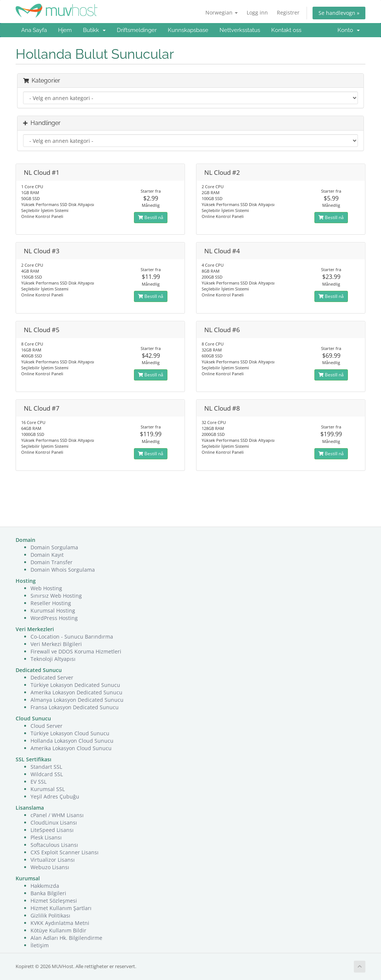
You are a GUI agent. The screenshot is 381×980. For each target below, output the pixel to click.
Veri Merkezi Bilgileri (56, 644)
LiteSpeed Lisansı (52, 830)
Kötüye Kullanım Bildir (58, 930)
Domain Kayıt (47, 555)
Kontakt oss (286, 30)
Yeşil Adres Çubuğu (55, 796)
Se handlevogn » (339, 13)
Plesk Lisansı (46, 837)
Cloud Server (47, 726)
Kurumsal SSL (48, 789)
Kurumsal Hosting (53, 611)
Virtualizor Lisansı (53, 860)
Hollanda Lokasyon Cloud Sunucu (72, 741)
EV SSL (39, 782)
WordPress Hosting (54, 618)
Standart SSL (46, 767)
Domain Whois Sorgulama (63, 570)
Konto (349, 30)
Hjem (65, 30)
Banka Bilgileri (48, 893)
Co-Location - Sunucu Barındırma (72, 637)
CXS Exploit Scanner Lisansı (65, 852)
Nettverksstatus (240, 30)
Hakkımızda (45, 886)
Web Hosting (46, 588)
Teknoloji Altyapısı (53, 659)
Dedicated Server (52, 677)
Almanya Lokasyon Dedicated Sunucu (77, 700)
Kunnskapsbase (188, 30)
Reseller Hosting (51, 603)
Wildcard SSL (47, 774)
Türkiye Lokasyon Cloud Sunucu (70, 733)
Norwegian (222, 12)
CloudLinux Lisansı (54, 822)
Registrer (288, 12)
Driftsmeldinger (137, 30)
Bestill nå (151, 217)
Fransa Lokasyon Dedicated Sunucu (75, 707)
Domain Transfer (52, 562)
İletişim (40, 945)
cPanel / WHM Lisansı (57, 815)
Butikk (94, 30)
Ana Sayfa (34, 30)
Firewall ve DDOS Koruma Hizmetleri (76, 651)
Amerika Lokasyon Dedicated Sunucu (76, 692)
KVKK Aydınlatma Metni (60, 923)
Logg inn (257, 12)
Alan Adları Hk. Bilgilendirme (66, 938)
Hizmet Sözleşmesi (54, 901)
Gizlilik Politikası (50, 915)
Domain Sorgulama (54, 547)
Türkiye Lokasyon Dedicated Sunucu (75, 685)
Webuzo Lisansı (50, 867)
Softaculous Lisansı (54, 845)
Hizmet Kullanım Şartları (61, 908)
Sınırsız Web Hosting (56, 596)
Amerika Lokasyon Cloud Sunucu (71, 748)
